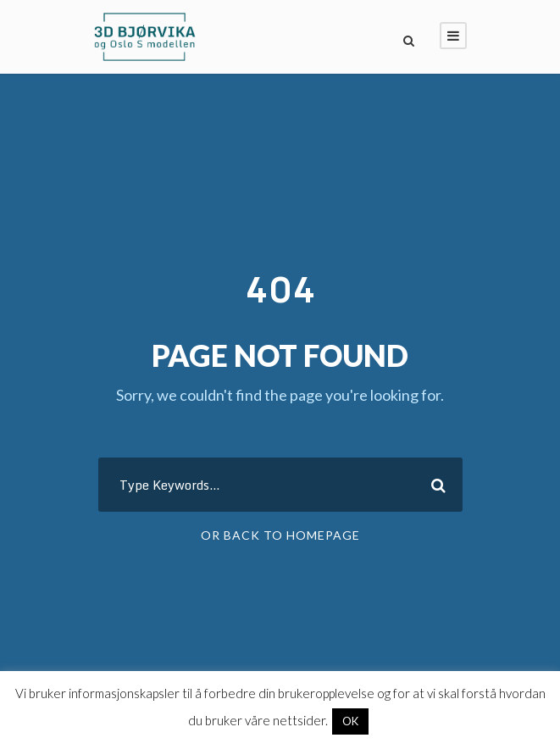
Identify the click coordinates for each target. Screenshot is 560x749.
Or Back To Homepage (280, 535)
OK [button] (350, 721)
